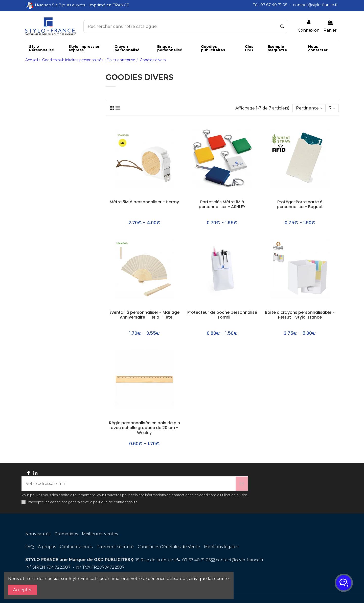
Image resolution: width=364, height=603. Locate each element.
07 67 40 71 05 (197, 560)
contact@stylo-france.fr (240, 560)
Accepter (22, 590)
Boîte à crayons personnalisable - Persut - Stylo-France (300, 315)
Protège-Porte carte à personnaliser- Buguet (300, 205)
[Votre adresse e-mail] (129, 484)
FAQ (30, 547)
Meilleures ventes (100, 534)
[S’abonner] (242, 484)
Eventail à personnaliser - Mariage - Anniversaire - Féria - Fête (144, 315)
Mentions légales (221, 547)
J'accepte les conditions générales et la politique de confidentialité (83, 502)
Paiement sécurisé (115, 547)
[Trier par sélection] (309, 108)
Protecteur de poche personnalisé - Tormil (222, 315)
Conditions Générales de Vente (169, 547)
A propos (47, 547)
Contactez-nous (76, 547)
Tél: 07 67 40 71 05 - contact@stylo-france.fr (296, 5)
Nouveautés (38, 534)
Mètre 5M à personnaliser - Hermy (144, 202)
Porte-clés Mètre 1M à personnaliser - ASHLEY (222, 205)
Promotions (66, 534)
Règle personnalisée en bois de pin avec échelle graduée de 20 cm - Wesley (144, 428)
